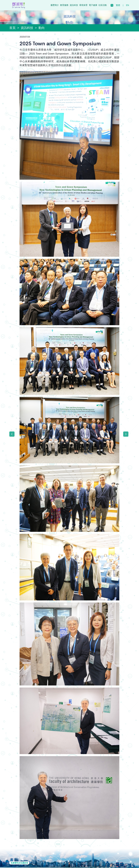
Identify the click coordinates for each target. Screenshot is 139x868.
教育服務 (64, 5)
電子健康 (93, 5)
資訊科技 (74, 5)
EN (127, 5)
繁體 (118, 5)
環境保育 (83, 5)
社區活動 (103, 5)
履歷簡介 (55, 5)
